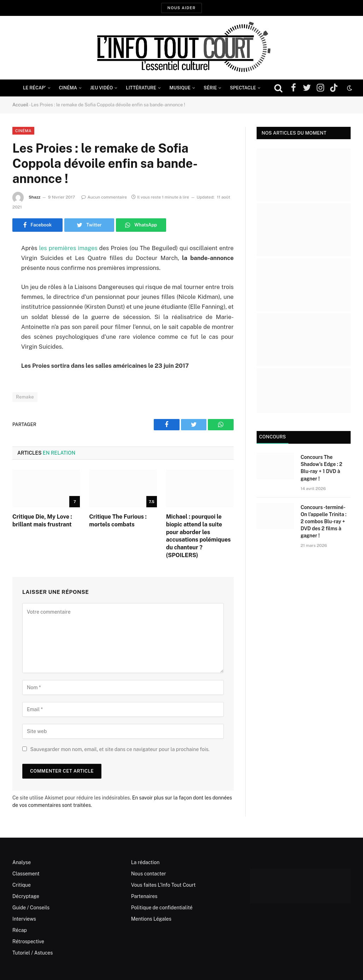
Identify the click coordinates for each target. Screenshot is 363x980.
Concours (273, 437)
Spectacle (243, 88)
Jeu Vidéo (101, 88)
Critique (22, 885)
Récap (20, 930)
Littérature (141, 88)
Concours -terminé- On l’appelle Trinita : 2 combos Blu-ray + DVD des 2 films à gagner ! (323, 521)
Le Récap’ (34, 88)
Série (210, 88)
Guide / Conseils (31, 908)
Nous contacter (149, 874)
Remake (25, 397)
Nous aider (181, 8)
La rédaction (145, 862)
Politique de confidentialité (162, 908)
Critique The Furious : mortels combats (118, 521)
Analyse (22, 862)
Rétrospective (28, 941)
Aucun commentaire (104, 197)
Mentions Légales (151, 919)
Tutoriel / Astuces (33, 953)
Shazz (35, 197)
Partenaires (144, 896)
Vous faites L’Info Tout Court (163, 885)
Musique (180, 88)
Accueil (20, 105)
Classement (26, 874)
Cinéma (68, 88)
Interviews (24, 919)
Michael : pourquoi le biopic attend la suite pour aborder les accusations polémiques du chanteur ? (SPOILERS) (198, 536)
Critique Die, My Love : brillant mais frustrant (42, 521)
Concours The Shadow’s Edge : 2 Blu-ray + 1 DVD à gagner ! (321, 468)
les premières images (68, 248)
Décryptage (26, 896)
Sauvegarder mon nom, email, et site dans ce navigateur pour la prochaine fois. (120, 749)
